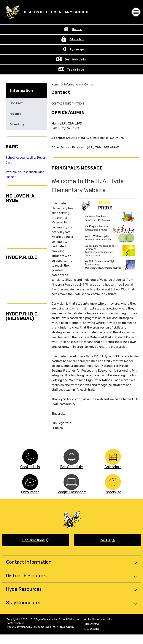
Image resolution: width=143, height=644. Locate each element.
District (77, 39)
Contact (89, 85)
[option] (30, 457)
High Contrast (93, 624)
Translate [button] (76, 70)
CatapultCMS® (41, 627)
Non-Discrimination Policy (98, 619)
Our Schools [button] (76, 60)
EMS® (55, 627)
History (15, 114)
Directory (17, 124)
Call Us (107, 540)
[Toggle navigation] (136, 12)
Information (72, 85)
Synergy (77, 49)
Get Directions (36, 540)
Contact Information (29, 562)
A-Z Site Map (92, 629)
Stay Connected (24, 603)
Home (77, 29)
